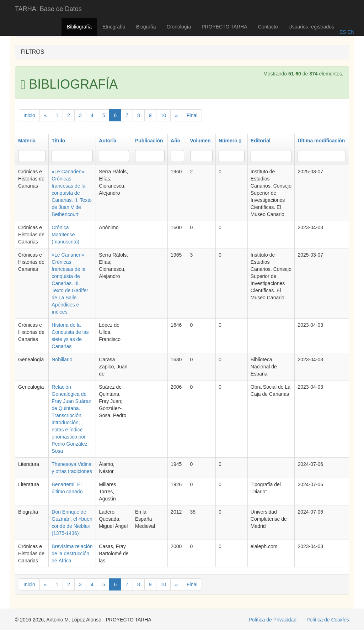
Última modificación (321, 141)
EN (350, 32)
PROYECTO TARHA (224, 27)
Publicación (149, 141)
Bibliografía (79, 27)
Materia (27, 141)
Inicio (29, 115)
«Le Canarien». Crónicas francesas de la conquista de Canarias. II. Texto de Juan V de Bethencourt (72, 193)
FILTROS (32, 52)
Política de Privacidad (273, 620)
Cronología (179, 27)
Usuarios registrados (311, 27)
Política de (328, 620)
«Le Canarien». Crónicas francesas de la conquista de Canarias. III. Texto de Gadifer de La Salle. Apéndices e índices (70, 283)
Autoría (108, 141)
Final (192, 115)
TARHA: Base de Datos (48, 9)
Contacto (268, 27)
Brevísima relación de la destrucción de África (72, 553)
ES (343, 32)
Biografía (146, 27)
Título (58, 141)
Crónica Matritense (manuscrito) (65, 235)
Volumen (200, 141)
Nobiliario (62, 359)
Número (230, 141)
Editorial (261, 141)
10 (164, 115)
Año (175, 141)
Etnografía (114, 27)
